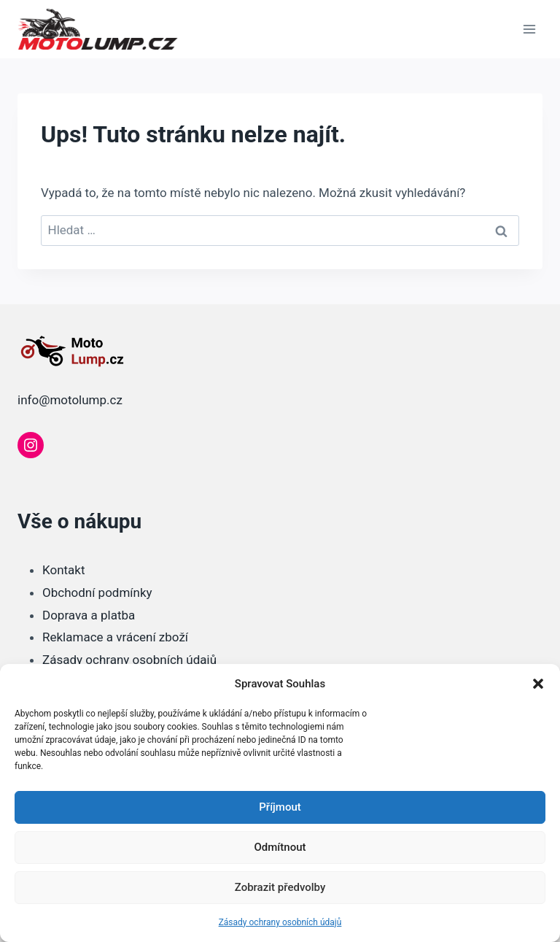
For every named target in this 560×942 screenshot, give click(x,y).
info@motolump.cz (70, 400)
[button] (538, 684)
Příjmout (280, 807)
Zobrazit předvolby (280, 887)
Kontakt (64, 570)
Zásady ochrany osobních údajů (280, 922)
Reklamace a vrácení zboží (115, 637)
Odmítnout (280, 847)
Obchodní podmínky (97, 592)
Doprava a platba (89, 615)
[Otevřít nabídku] (529, 29)
